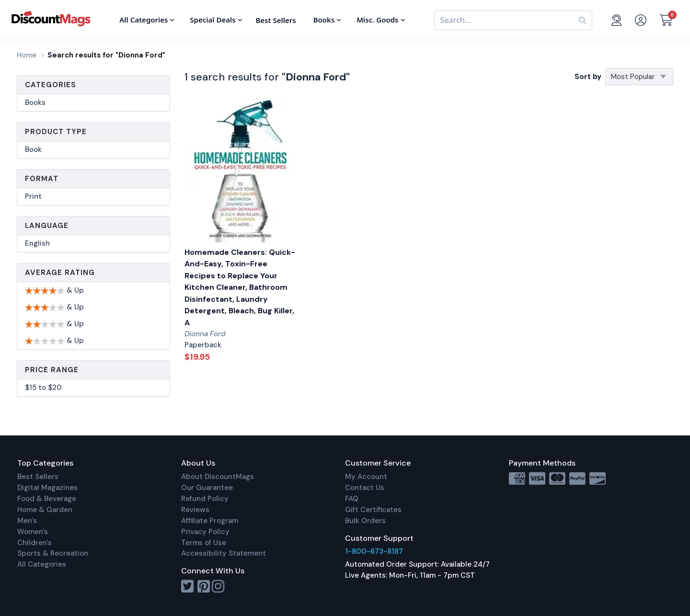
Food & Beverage (47, 499)
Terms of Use (204, 543)
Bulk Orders (365, 521)
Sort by (588, 77)
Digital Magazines (47, 488)
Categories (51, 85)
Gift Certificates (373, 510)
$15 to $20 (43, 388)
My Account (366, 477)
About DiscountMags (218, 477)
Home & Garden (45, 510)
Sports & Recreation (53, 553)
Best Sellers (38, 477)
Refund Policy (205, 499)
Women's (33, 532)
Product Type (56, 132)
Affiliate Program (210, 521)
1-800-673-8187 (374, 551)
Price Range (52, 370)
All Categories (42, 564)
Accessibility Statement (224, 553)
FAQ (352, 499)
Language (47, 226)
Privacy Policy (205, 532)
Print (33, 196)
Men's (27, 521)
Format (42, 179)
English (37, 243)
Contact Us (365, 488)
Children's (34, 543)
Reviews (195, 510)
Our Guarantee (207, 488)
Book (33, 149)
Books (35, 103)
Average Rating (60, 273)
